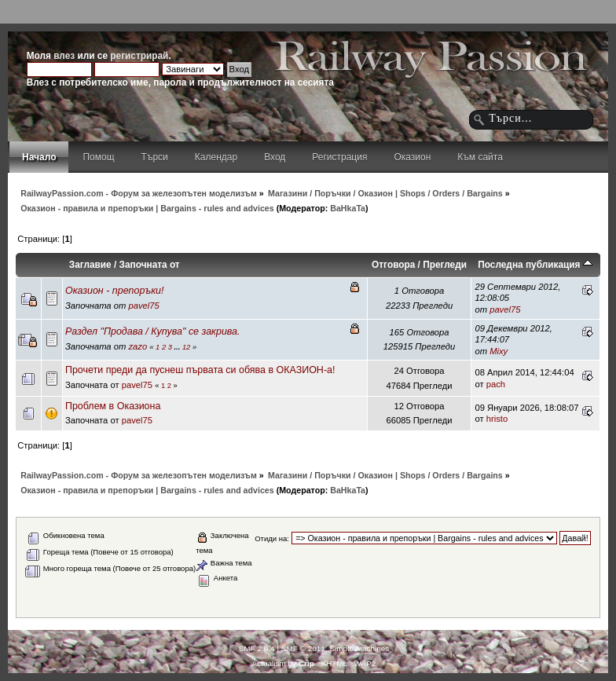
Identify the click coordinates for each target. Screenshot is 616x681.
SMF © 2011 (303, 648)
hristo (497, 419)
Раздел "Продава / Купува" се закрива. (153, 331)
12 (186, 347)
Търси (155, 157)
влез (64, 56)
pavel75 (143, 306)
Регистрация (339, 157)
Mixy (499, 351)
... (178, 347)
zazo (137, 346)
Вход (275, 157)
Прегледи (445, 265)
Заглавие (90, 265)
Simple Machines (359, 648)
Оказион (412, 157)
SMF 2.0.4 (257, 648)
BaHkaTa (348, 208)
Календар (216, 157)
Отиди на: (272, 538)
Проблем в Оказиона (113, 406)
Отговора (393, 265)
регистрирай (139, 56)
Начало (39, 157)
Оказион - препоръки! (115, 291)
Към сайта (480, 157)
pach (496, 384)
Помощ (98, 157)
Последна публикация (535, 265)
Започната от (150, 265)
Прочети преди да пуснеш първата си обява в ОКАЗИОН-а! (200, 370)
